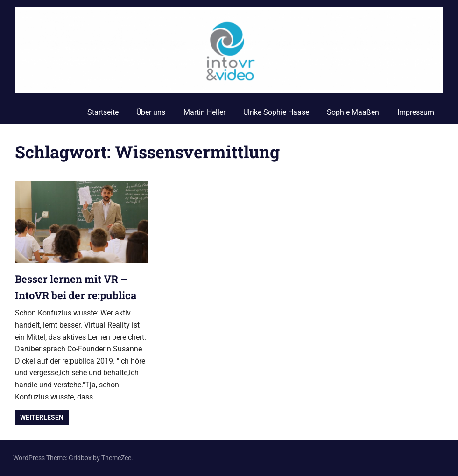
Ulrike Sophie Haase (276, 112)
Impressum (416, 112)
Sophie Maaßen (353, 112)
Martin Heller (204, 112)
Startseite (103, 112)
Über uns (151, 112)
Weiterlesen (42, 417)
